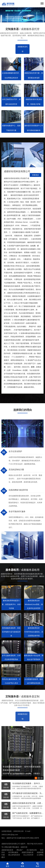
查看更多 (36, 175)
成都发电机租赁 (7, 850)
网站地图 (8, 847)
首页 (7, 865)
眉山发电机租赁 (14, 855)
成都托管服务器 (27, 852)
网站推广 (20, 850)
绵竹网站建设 (13, 852)
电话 (37, 865)
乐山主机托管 (28, 855)
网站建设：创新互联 (20, 847)
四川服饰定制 (32, 850)
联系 (22, 865)
